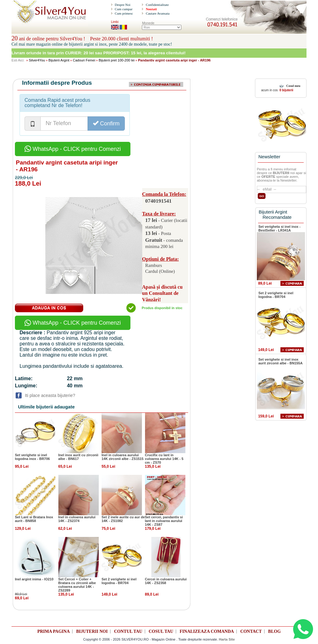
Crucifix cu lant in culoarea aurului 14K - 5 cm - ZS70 (164, 459)
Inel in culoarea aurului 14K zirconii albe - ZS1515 (123, 457)
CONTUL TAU (128, 631)
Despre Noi (122, 5)
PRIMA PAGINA (53, 631)
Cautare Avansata (157, 13)
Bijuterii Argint (59, 60)
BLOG (274, 631)
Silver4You (37, 60)
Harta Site (227, 639)
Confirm (106, 123)
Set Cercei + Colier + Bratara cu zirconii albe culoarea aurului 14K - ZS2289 (77, 585)
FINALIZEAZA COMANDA (207, 631)
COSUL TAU (161, 631)
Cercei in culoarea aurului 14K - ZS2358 (166, 581)
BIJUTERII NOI (92, 631)
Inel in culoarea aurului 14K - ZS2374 (77, 519)
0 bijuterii (286, 90)
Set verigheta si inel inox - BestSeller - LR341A (279, 228)
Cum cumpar (123, 9)
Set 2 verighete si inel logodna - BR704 (119, 581)
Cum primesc (124, 13)
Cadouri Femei (84, 60)
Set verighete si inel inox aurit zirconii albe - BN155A (280, 361)
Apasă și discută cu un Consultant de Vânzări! (162, 293)
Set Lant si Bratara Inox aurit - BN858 (34, 519)
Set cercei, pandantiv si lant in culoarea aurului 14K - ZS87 (164, 521)
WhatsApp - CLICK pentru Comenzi (73, 149)
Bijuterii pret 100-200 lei (117, 60)
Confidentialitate (157, 5)
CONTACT (251, 631)
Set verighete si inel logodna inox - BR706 (32, 457)
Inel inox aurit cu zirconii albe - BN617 (78, 457)
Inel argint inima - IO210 (34, 579)
